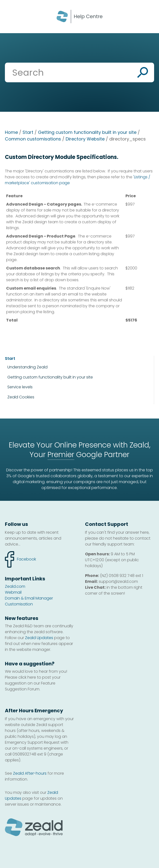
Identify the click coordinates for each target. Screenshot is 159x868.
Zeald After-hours (30, 773)
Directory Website (85, 139)
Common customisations (33, 139)
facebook (20, 559)
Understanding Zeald (27, 367)
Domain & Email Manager (29, 598)
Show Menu (10, 16)
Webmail (13, 592)
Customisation (19, 604)
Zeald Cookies (21, 397)
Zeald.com (15, 586)
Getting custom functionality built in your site (87, 132)
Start (28, 132)
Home (11, 132)
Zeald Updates (39, 638)
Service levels (20, 387)
